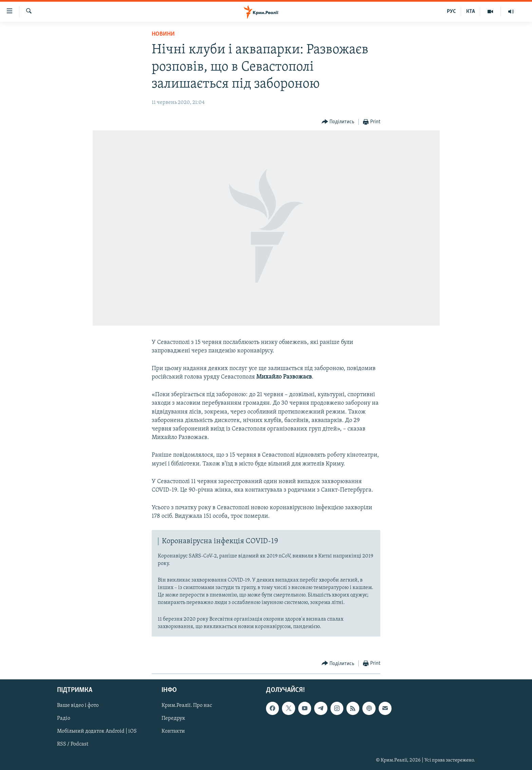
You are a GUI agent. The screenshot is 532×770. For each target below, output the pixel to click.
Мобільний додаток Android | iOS (97, 732)
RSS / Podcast (73, 745)
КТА (471, 12)
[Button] (338, 122)
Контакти (173, 732)
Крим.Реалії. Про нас (187, 706)
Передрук (173, 719)
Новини (163, 34)
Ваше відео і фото (78, 706)
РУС (451, 12)
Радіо (64, 719)
